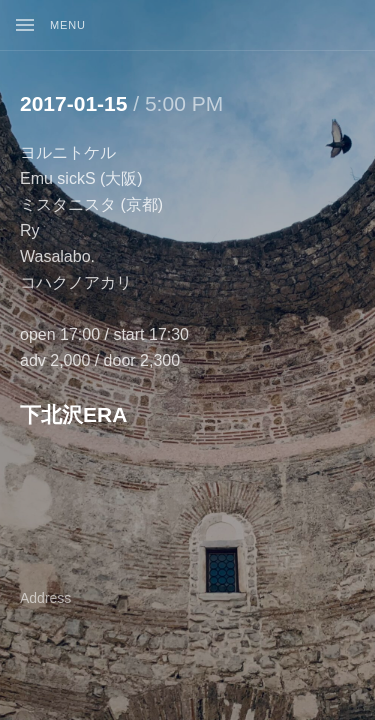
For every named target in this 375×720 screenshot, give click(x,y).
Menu (68, 25)
